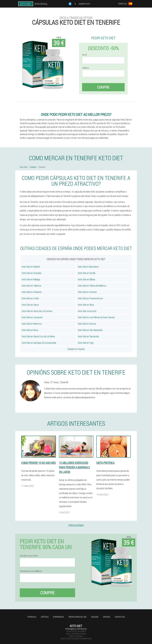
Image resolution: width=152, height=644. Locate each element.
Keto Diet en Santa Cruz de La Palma (38, 336)
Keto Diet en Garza (30, 305)
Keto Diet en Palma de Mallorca (92, 286)
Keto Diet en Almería (87, 292)
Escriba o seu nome (29, 556)
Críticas (45, 617)
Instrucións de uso (78, 617)
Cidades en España (76, 349)
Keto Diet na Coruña (87, 311)
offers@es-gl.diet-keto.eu (76, 629)
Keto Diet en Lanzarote (32, 317)
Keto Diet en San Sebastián (90, 330)
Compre (103, 87)
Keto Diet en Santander (88, 336)
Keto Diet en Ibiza (86, 305)
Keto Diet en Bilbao (86, 279)
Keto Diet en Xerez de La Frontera (37, 311)
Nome (84, 55)
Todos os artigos (76, 525)
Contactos (120, 617)
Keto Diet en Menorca (32, 324)
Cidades (95, 617)
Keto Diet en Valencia (31, 286)
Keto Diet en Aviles (30, 298)
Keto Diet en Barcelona (88, 267)
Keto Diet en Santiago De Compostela (39, 343)
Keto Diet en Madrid (31, 267)
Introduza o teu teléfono (31, 571)
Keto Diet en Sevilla (87, 273)
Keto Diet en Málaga (31, 279)
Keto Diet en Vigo (86, 343)
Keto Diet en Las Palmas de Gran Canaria (96, 317)
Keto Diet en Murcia (87, 324)
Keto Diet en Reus (30, 330)
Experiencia (59, 617)
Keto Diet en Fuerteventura (90, 298)
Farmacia (32, 617)
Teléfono (86, 68)
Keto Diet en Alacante (32, 292)
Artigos (107, 617)
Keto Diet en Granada (31, 273)
